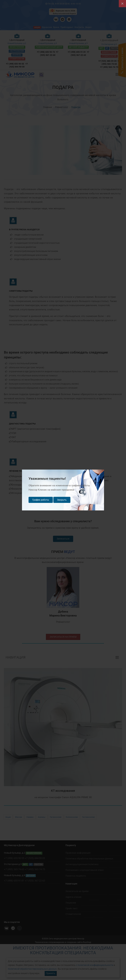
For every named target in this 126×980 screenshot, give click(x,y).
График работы (41, 500)
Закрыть (62, 500)
